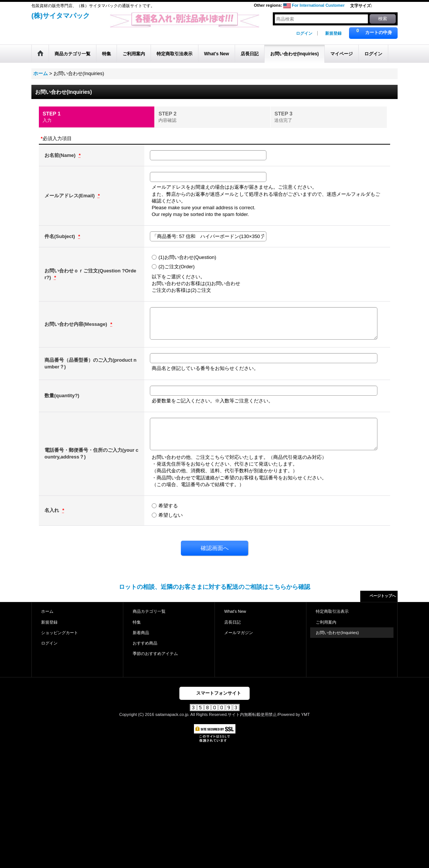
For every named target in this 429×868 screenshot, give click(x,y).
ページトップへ (383, 596)
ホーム (47, 611)
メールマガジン (239, 633)
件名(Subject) (60, 236)
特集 (137, 622)
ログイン (304, 33)
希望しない (171, 515)
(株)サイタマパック (61, 16)
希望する (168, 506)
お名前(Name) (61, 155)
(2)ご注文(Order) (177, 267)
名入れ (53, 510)
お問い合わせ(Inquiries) (337, 633)
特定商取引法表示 (332, 611)
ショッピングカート (60, 633)
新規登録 (333, 33)
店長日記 (232, 622)
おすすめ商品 (145, 643)
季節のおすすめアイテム (155, 654)
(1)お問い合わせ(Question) (187, 257)
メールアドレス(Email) (70, 196)
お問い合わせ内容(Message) (76, 324)
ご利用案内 (326, 622)
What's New (235, 611)
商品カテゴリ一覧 (149, 611)
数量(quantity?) (62, 396)
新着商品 (141, 633)
